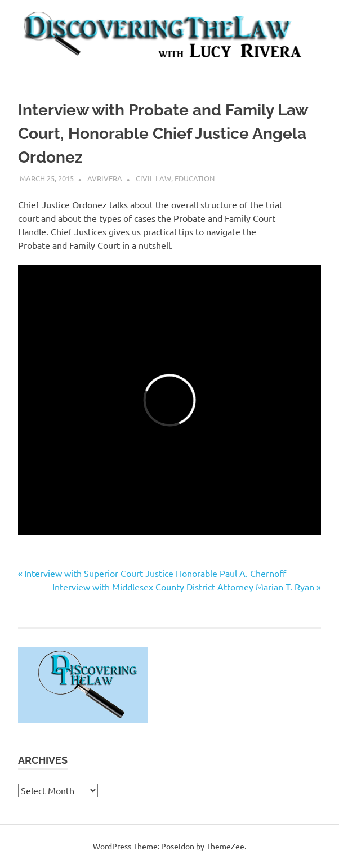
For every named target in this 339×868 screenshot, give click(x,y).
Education (195, 178)
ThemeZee (225, 846)
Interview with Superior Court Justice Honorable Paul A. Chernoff (155, 573)
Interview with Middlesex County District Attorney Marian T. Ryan (183, 587)
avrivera (105, 178)
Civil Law (153, 178)
